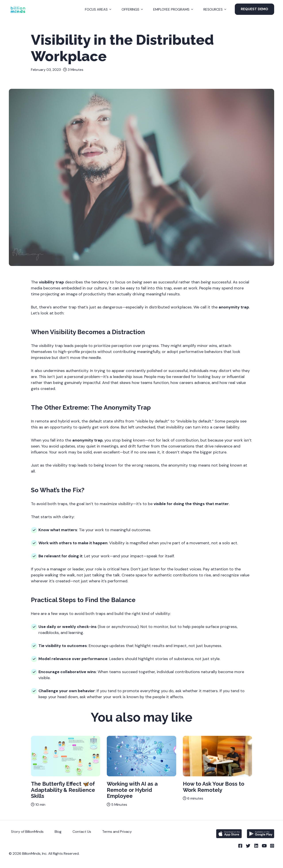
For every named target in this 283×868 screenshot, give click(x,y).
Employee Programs (171, 9)
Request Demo (254, 9)
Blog (58, 832)
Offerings (130, 9)
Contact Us (82, 832)
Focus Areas (96, 9)
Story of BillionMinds (27, 832)
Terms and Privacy (117, 832)
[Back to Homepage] (18, 10)
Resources (213, 9)
